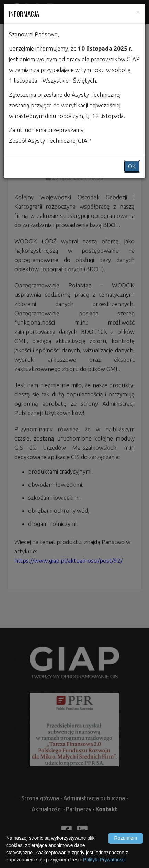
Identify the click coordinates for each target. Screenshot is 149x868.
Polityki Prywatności (104, 860)
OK (132, 166)
